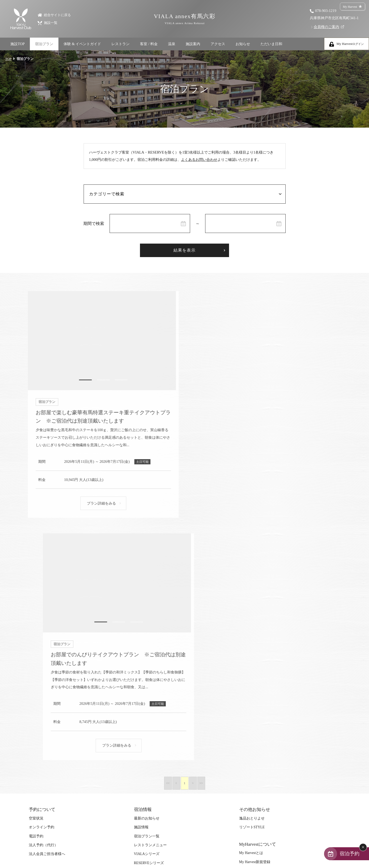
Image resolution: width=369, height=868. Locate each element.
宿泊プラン (44, 44)
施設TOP (18, 44)
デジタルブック (42, 665)
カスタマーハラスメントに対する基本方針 (274, 682)
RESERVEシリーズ (149, 622)
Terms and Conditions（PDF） (262, 673)
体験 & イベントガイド (82, 44)
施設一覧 (48, 23)
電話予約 (36, 595)
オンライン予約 (42, 586)
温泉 (172, 44)
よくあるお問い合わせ (199, 160)
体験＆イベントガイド (47, 674)
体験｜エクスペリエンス (49, 692)
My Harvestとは (251, 612)
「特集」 (36, 647)
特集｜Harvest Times (45, 639)
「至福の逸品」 (42, 656)
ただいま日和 (271, 44)
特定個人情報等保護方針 (259, 736)
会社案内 (246, 718)
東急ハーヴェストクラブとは (158, 647)
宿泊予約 (349, 853)
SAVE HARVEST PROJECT (50, 710)
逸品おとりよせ (252, 577)
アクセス (218, 44)
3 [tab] (118, 380)
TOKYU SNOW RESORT (153, 727)
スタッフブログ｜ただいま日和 (54, 701)
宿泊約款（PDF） (253, 664)
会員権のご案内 (326, 27)
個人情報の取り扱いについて (263, 727)
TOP (8, 59)
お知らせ (243, 44)
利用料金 (141, 665)
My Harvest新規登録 (255, 621)
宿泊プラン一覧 (147, 595)
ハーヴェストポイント (152, 683)
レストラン (120, 44)
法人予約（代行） (43, 604)
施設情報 (141, 586)
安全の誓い (248, 700)
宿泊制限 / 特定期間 (150, 674)
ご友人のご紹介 (147, 692)
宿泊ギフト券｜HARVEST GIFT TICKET (166, 701)
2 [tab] (100, 380)
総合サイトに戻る (54, 15)
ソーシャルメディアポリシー (263, 745)
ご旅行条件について (256, 691)
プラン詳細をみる (98, 504)
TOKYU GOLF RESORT (152, 736)
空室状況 (36, 577)
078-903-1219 (326, 11)
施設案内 (193, 44)
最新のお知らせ (147, 577)
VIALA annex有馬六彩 (184, 19)
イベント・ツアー (43, 683)
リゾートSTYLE (252, 586)
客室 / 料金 (149, 44)
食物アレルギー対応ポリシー (263, 709)
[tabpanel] (100, 341)
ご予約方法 (143, 656)
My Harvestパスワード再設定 (262, 630)
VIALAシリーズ (147, 613)
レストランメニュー (150, 604)
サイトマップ (250, 655)
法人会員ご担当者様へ (47, 613)
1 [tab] (82, 380)
